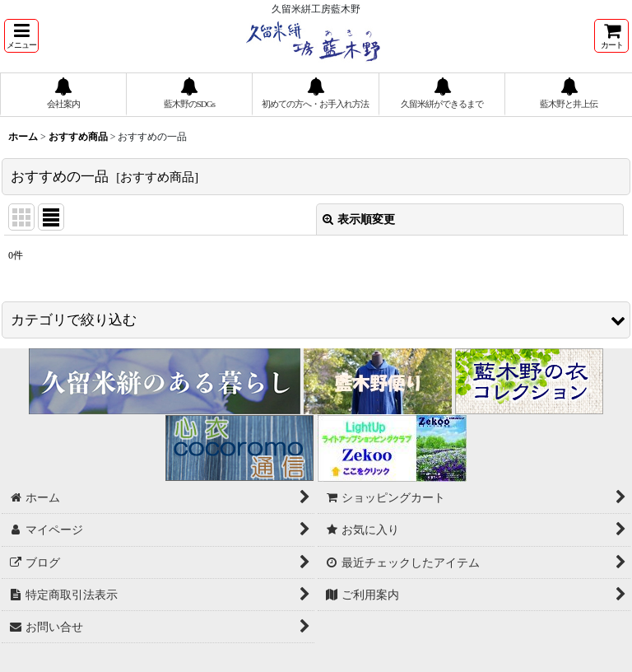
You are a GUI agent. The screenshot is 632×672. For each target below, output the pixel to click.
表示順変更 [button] (359, 219)
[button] (21, 36)
